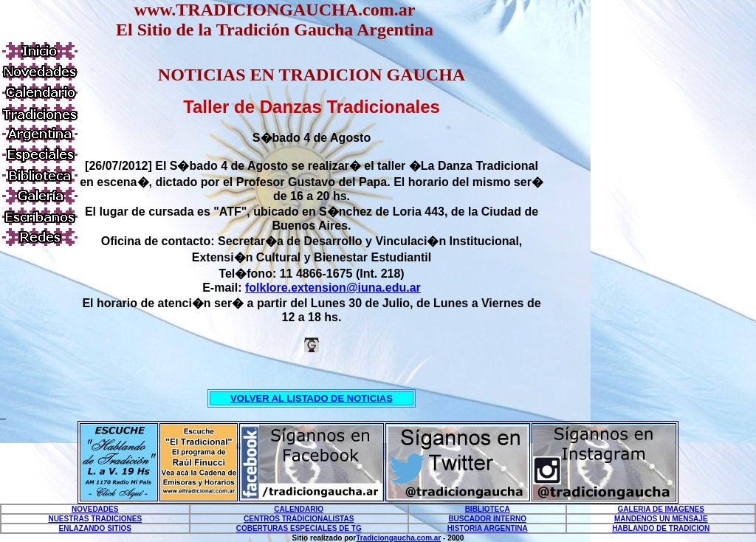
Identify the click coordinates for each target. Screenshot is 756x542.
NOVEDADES (95, 509)
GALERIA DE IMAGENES (661, 509)
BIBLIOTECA (488, 509)
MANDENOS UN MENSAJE (661, 519)
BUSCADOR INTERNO (487, 519)
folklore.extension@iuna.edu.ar (333, 288)
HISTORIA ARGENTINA (488, 528)
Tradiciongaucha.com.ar (398, 538)
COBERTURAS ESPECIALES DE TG (299, 528)
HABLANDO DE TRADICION (661, 528)
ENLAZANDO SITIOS (95, 528)
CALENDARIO (299, 509)
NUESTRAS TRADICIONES (95, 519)
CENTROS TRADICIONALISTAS (299, 519)
